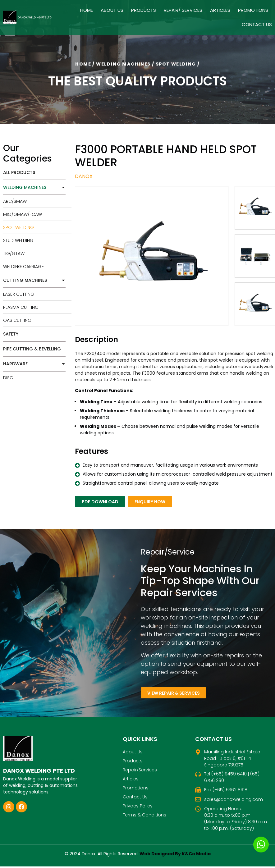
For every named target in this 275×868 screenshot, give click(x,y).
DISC (8, 378)
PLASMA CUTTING (21, 307)
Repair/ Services (183, 10)
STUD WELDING (18, 240)
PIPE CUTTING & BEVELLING (32, 349)
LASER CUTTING (19, 294)
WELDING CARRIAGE (23, 267)
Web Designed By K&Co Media (175, 855)
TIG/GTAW (14, 254)
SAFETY (11, 334)
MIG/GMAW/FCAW (23, 214)
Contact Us (257, 24)
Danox (84, 176)
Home (87, 10)
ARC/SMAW (15, 201)
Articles (220, 10)
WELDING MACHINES (34, 187)
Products (144, 10)
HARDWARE (34, 364)
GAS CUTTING (17, 320)
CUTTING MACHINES (34, 280)
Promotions (253, 10)
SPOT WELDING (18, 227)
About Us (112, 10)
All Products (19, 172)
